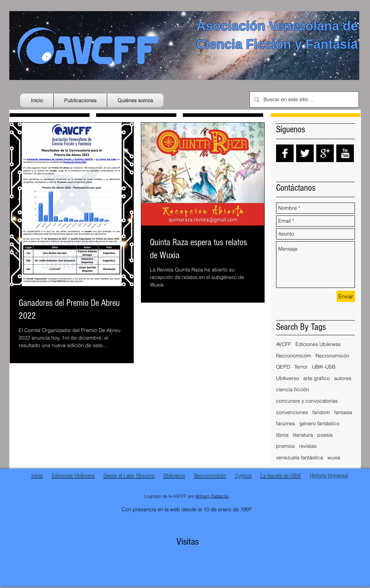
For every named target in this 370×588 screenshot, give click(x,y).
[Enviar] (346, 296)
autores (343, 378)
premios (285, 446)
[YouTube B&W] (345, 153)
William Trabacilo (212, 496)
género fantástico (319, 423)
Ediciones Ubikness (318, 344)
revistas (308, 446)
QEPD (283, 367)
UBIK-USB (324, 367)
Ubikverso (288, 378)
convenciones (292, 412)
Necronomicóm (294, 356)
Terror (301, 367)
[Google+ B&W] (325, 153)
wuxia (334, 457)
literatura (303, 435)
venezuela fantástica (300, 457)
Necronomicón (332, 356)
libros (282, 435)
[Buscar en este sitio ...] (303, 99)
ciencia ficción (293, 389)
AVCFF (284, 344)
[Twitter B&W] (305, 153)
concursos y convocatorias (307, 401)
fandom (321, 412)
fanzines (286, 423)
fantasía (343, 412)
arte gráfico (317, 378)
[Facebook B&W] (285, 153)
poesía (325, 435)
